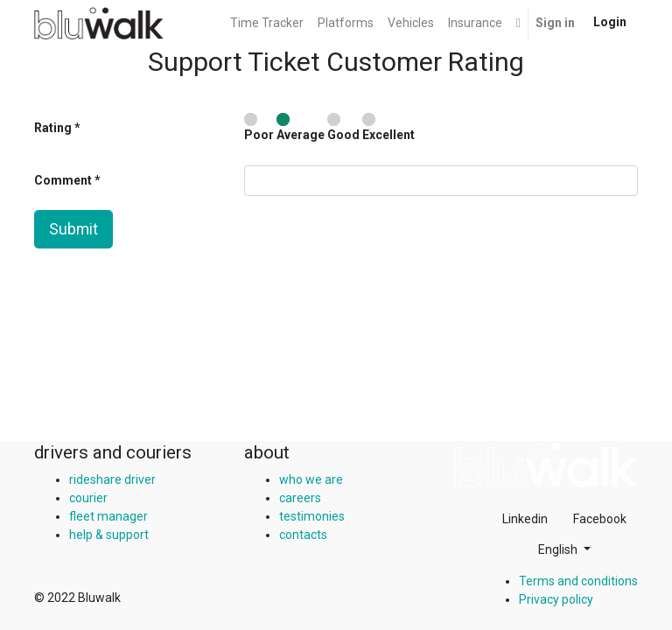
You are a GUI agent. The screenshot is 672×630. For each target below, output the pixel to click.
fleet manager (108, 516)
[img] (546, 465)
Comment (64, 180)
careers (300, 498)
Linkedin (525, 519)
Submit (73, 229)
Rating (53, 128)
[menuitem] (267, 23)
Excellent (388, 127)
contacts (303, 535)
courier (88, 498)
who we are (311, 479)
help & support (109, 535)
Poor (259, 127)
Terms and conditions (578, 581)
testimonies (312, 516)
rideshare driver (112, 479)
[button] (518, 23)
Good (343, 127)
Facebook (600, 519)
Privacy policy (556, 599)
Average (301, 127)
